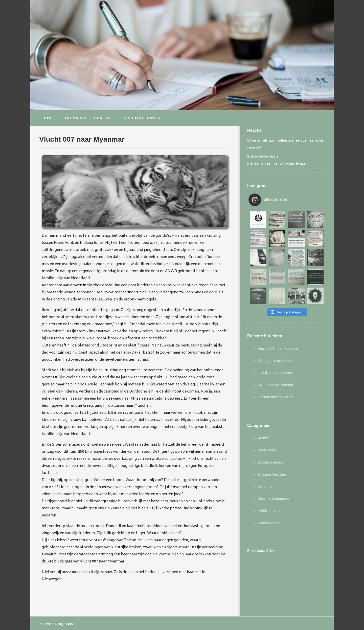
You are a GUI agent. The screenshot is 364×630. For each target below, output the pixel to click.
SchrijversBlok (269, 511)
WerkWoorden (269, 523)
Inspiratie (265, 487)
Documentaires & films (276, 397)
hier (257, 163)
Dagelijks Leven (270, 462)
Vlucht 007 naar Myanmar (278, 349)
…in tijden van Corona (275, 373)
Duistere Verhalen (272, 474)
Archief (263, 438)
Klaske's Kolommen (273, 499)
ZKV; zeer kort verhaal (275, 385)
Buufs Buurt (267, 450)
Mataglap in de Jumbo (275, 361)
